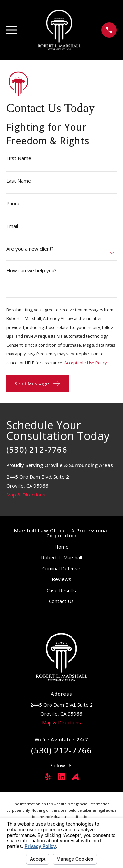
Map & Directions (26, 495)
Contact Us (61, 601)
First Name (19, 158)
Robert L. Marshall (61, 557)
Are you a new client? (30, 248)
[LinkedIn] (61, 777)
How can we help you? (31, 270)
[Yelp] (48, 777)
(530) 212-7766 (37, 449)
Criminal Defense (61, 568)
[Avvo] (75, 777)
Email (12, 226)
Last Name (19, 181)
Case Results (61, 590)
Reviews (61, 579)
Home (61, 547)
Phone (13, 203)
